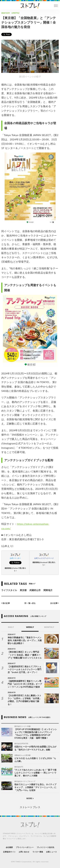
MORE (30, 798)
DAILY (11, 627)
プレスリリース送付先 (46, 847)
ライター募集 (38, 852)
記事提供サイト (9, 852)
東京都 (23, 590)
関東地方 (48, 590)
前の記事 (6, 603)
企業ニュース (51, 852)
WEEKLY (30, 627)
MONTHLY (49, 627)
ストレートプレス (30, 807)
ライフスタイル (9, 590)
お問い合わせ (24, 852)
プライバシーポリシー (25, 847)
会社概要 (9, 847)
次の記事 (54, 603)
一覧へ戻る (30, 603)
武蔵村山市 (35, 590)
